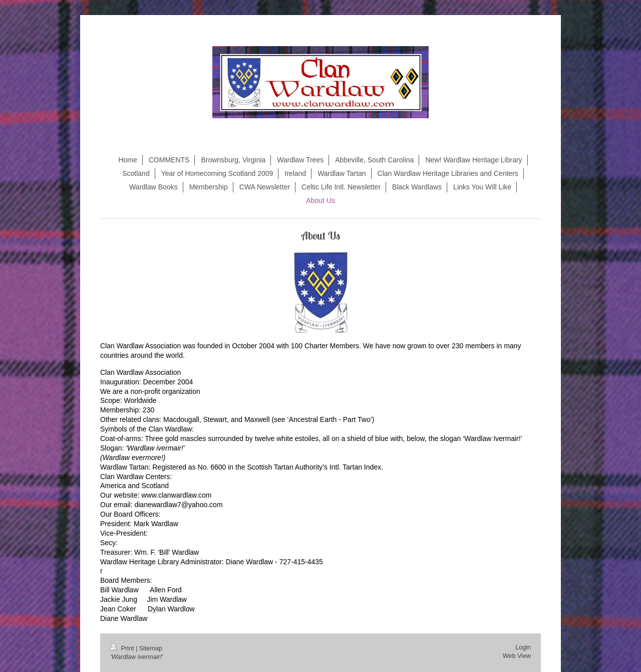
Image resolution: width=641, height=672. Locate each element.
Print (123, 648)
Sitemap (151, 648)
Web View (517, 656)
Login (523, 647)
